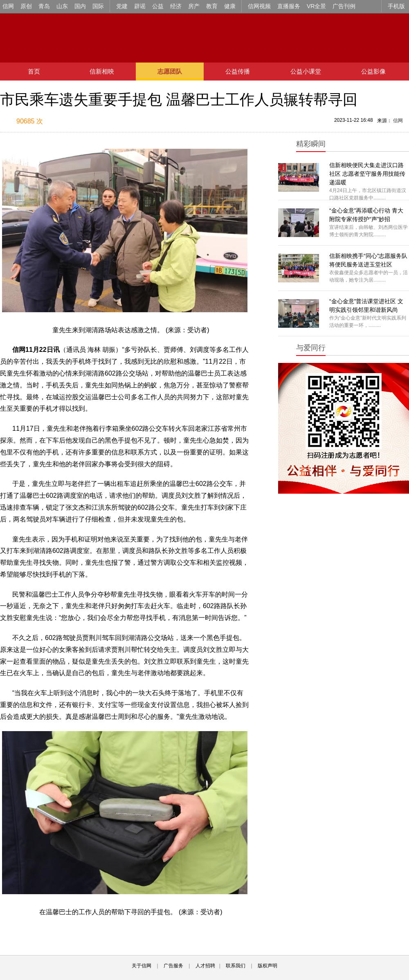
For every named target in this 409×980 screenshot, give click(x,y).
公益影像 (373, 71)
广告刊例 (344, 6)
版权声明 (267, 966)
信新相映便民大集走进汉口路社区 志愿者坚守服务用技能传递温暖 (367, 174)
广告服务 (173, 966)
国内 (80, 6)
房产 (194, 6)
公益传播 (238, 71)
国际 (98, 6)
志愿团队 (170, 71)
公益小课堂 (306, 71)
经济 (176, 6)
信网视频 (259, 6)
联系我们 (236, 966)
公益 (158, 6)
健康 (230, 6)
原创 (26, 6)
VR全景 (316, 6)
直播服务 (289, 6)
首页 (34, 71)
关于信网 (142, 966)
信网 (8, 6)
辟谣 (140, 6)
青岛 (44, 6)
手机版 (396, 6)
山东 (62, 6)
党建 (122, 6)
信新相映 (102, 71)
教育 (212, 6)
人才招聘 (205, 966)
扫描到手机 (86, 122)
